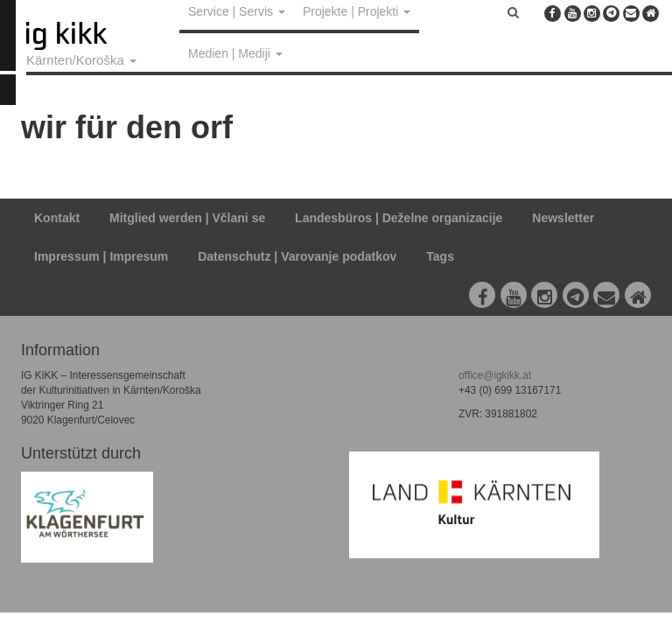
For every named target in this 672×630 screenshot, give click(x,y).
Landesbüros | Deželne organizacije (399, 218)
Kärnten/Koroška (81, 60)
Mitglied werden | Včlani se (187, 218)
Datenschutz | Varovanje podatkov (297, 256)
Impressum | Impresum (101, 256)
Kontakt (57, 218)
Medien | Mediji (235, 53)
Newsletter (563, 218)
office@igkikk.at (495, 375)
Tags (440, 256)
